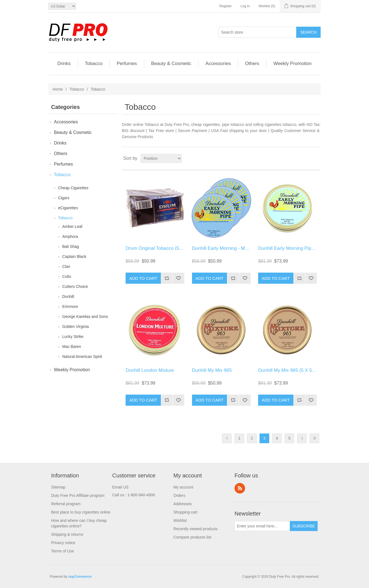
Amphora (70, 236)
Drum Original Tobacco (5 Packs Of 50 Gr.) (170, 248)
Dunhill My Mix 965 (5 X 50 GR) (291, 370)
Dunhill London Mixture (150, 370)
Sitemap (58, 487)
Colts (67, 276)
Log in (245, 6)
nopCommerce (80, 577)
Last (314, 438)
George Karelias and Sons (85, 317)
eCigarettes (68, 208)
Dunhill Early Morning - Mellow (224, 248)
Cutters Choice (75, 286)
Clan (66, 266)
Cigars (64, 198)
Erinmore (70, 307)
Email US (120, 487)
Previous (227, 438)
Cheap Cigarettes (73, 188)
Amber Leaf (72, 226)
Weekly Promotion (293, 63)
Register (225, 6)
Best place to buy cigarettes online (81, 512)
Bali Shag (71, 246)
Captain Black (74, 256)
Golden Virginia (75, 327)
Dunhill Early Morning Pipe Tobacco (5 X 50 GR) (309, 248)
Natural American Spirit (82, 357)
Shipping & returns (67, 534)
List (316, 158)
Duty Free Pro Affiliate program (78, 495)
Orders (179, 495)
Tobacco (94, 63)
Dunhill (68, 297)
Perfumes (127, 63)
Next (302, 438)
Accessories (218, 63)
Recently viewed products (196, 529)
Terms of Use (63, 551)
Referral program (66, 504)
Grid (306, 158)
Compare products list (192, 537)
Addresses (183, 504)
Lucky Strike (73, 337)
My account (183, 487)
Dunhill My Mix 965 (212, 370)
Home (58, 89)
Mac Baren (72, 347)
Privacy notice (63, 543)
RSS (240, 488)
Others (252, 63)
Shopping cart (185, 512)
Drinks (64, 63)
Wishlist (180, 520)
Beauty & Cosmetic (171, 63)
